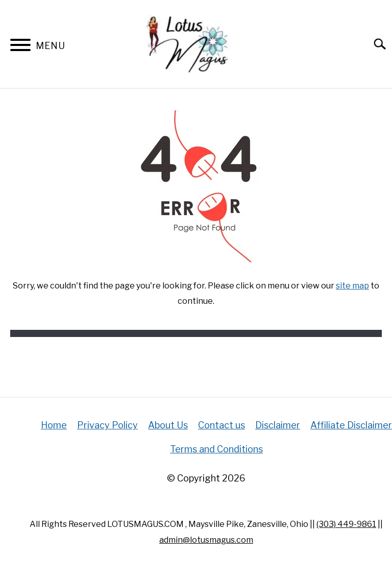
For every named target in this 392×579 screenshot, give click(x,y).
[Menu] (20, 47)
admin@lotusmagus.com (206, 540)
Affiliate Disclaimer (351, 425)
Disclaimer (278, 425)
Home (54, 425)
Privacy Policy (107, 425)
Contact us (222, 425)
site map (352, 286)
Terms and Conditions (216, 449)
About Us (168, 425)
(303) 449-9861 (346, 524)
